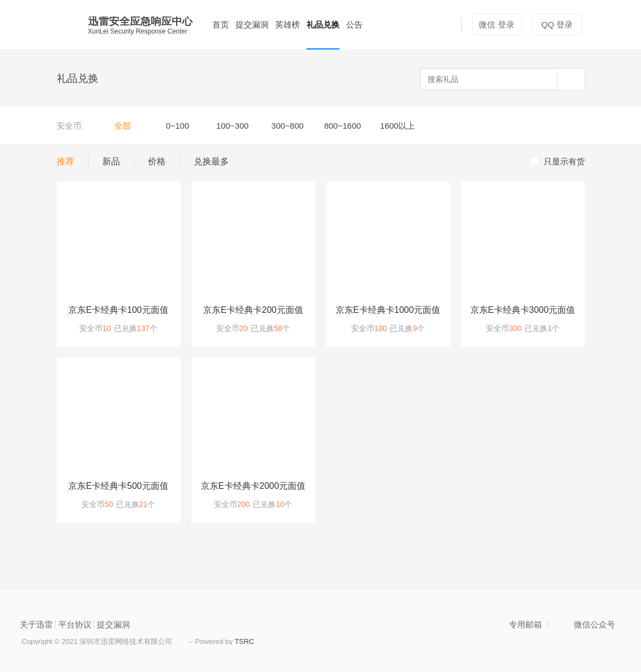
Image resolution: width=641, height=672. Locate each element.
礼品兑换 (323, 24)
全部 (123, 126)
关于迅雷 (36, 624)
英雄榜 (287, 24)
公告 (354, 24)
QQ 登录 (557, 24)
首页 (221, 24)
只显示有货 (557, 161)
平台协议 (75, 624)
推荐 (65, 161)
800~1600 (343, 126)
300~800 (287, 126)
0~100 (177, 126)
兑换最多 (211, 161)
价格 (161, 161)
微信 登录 (496, 24)
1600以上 (398, 126)
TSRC (244, 641)
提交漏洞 (252, 24)
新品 (111, 161)
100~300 (232, 126)
